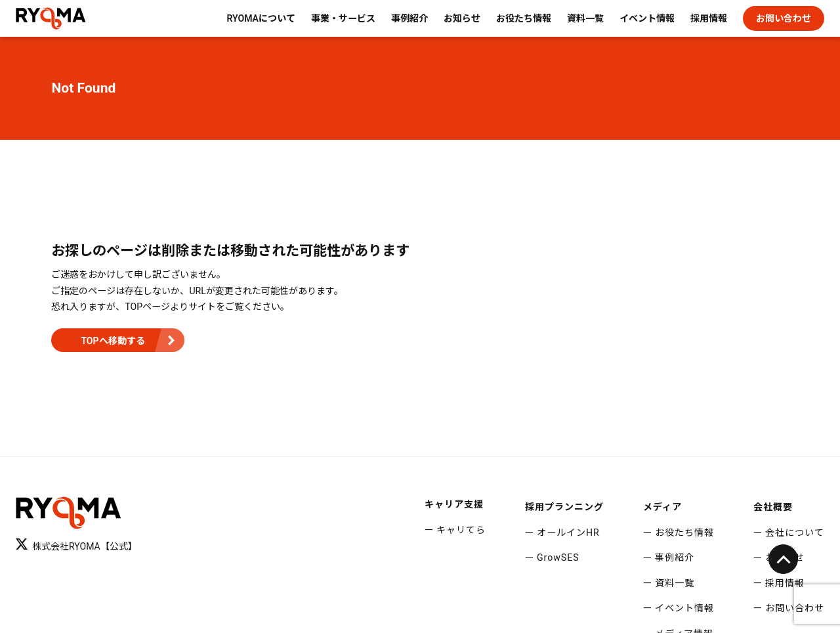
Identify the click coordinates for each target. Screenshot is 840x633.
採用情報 (709, 18)
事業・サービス (343, 18)
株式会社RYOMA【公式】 (76, 545)
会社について (795, 533)
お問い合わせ (784, 18)
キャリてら (461, 530)
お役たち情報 (524, 18)
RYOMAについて (261, 18)
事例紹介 (409, 18)
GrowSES (558, 557)
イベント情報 (647, 18)
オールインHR (568, 533)
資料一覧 (585, 18)
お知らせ (462, 18)
